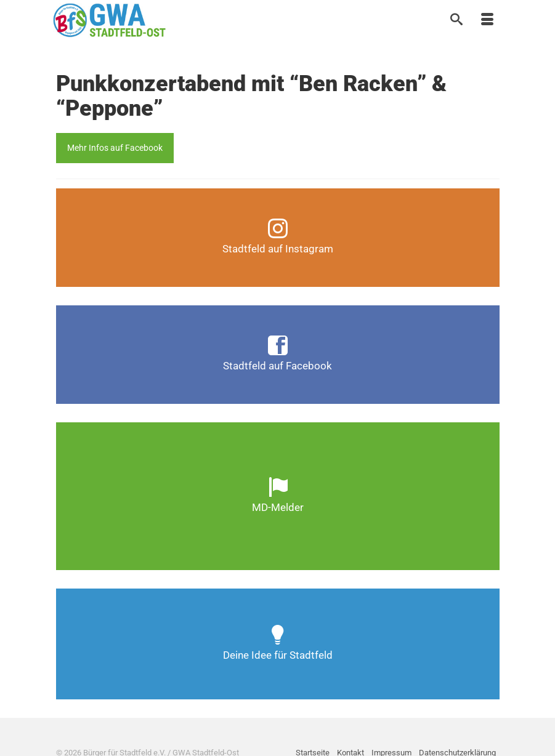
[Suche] (456, 20)
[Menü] (487, 20)
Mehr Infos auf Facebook (115, 148)
